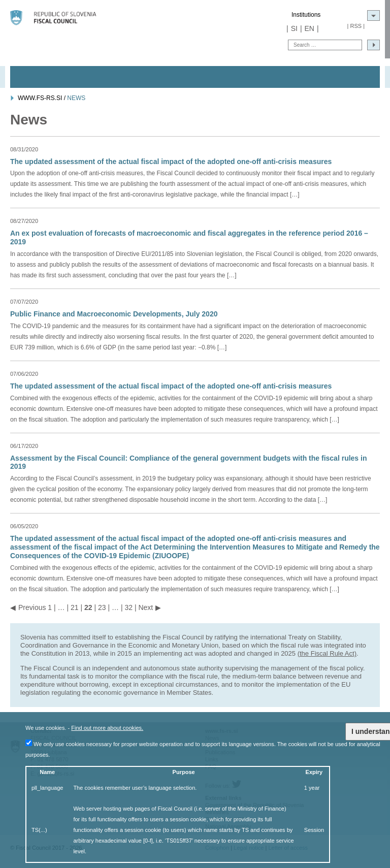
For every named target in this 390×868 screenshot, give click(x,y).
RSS (356, 26)
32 (128, 607)
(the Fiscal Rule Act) (327, 653)
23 (102, 607)
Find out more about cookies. (107, 728)
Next (145, 607)
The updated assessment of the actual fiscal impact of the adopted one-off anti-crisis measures (171, 162)
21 (75, 607)
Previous (32, 607)
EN (310, 28)
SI (294, 28)
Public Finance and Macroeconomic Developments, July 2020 (114, 314)
